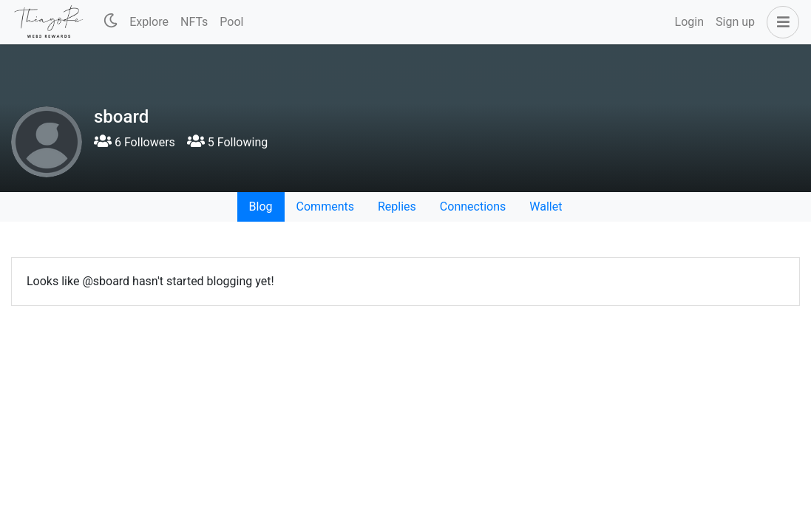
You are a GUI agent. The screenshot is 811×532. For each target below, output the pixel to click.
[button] (780, 22)
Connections (473, 207)
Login (689, 22)
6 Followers (135, 142)
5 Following (227, 142)
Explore (149, 22)
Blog (261, 207)
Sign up (735, 22)
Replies (397, 207)
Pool (231, 22)
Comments (325, 207)
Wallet (546, 207)
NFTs (194, 22)
